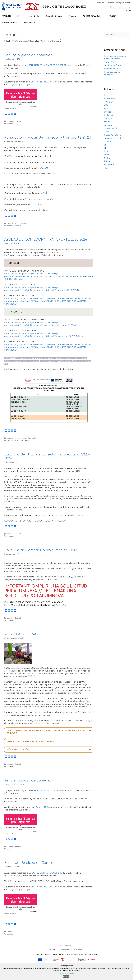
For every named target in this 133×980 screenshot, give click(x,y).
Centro (20, 16)
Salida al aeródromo (114, 65)
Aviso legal (39, 954)
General (18, 121)
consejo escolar (111, 128)
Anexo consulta (111, 69)
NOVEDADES (7, 16)
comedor (10, 121)
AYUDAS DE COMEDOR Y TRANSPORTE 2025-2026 (46, 240)
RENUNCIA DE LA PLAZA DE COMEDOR (48, 65)
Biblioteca (109, 115)
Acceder (129, 10)
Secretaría (75, 16)
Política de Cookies (66, 954)
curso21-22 (19, 226)
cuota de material (112, 138)
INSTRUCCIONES (12, 876)
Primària (108, 161)
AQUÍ (48, 156)
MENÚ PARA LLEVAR (21, 634)
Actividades (31, 23)
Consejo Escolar (36, 16)
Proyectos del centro (12, 23)
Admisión (109, 102)
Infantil (107, 152)
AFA (106, 105)
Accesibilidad (93, 954)
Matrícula (109, 158)
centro (107, 122)
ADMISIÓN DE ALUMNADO (95, 16)
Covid (107, 132)
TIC (106, 168)
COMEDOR (115, 16)
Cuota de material (113, 135)
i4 (105, 148)
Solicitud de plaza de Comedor (31, 863)
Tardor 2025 (110, 62)
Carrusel (108, 119)
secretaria (25, 440)
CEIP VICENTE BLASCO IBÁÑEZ (64, 7)
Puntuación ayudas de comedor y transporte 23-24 (48, 138)
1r (105, 95)
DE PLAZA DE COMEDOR (52, 873)
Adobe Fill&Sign (43, 82)
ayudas (10, 223)
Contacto (84, 954)
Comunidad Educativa (56, 16)
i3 (105, 145)
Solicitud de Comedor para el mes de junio (41, 550)
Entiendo (66, 976)
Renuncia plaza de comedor (28, 55)
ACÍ (45, 193)
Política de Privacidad (51, 954)
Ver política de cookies (67, 973)
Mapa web (77, 954)
